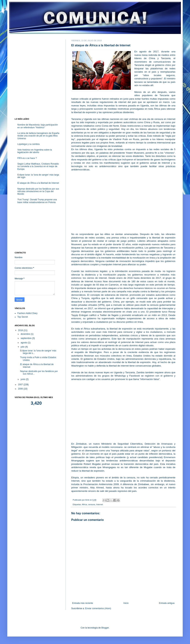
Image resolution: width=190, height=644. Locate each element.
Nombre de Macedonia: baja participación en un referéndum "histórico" (38, 126)
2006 (21, 389)
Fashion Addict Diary (27, 313)
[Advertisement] (123, 200)
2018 (21, 330)
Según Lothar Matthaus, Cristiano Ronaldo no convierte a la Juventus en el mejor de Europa (38, 166)
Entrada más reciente (83, 603)
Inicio (126, 603)
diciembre (26, 334)
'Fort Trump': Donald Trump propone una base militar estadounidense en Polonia (37, 201)
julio (23, 347)
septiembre (26, 338)
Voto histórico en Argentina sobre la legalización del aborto (35, 151)
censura (92, 504)
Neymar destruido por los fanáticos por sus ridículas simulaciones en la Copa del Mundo (38, 191)
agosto (24, 343)
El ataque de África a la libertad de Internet (38, 183)
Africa (84, 504)
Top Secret (23, 317)
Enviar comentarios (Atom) (98, 608)
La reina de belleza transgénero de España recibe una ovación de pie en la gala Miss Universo (38, 136)
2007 (21, 385)
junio (23, 379)
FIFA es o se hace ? (27, 158)
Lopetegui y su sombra (28, 144)
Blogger (105, 628)
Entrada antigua (167, 603)
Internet (99, 504)
